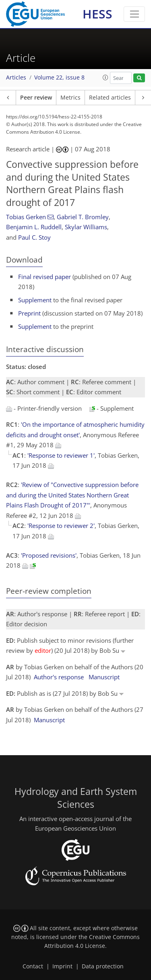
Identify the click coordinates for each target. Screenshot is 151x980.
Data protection (103, 966)
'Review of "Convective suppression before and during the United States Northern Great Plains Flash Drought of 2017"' (72, 495)
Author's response (59, 677)
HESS (97, 14)
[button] (105, 77)
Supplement (35, 300)
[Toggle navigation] (134, 14)
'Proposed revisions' (49, 555)
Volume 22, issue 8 (59, 77)
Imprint (62, 966)
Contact (33, 966)
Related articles (110, 98)
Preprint (29, 313)
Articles (16, 77)
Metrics (70, 98)
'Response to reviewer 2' (61, 526)
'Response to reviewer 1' (61, 455)
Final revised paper (44, 277)
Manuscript (104, 677)
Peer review (36, 98)
